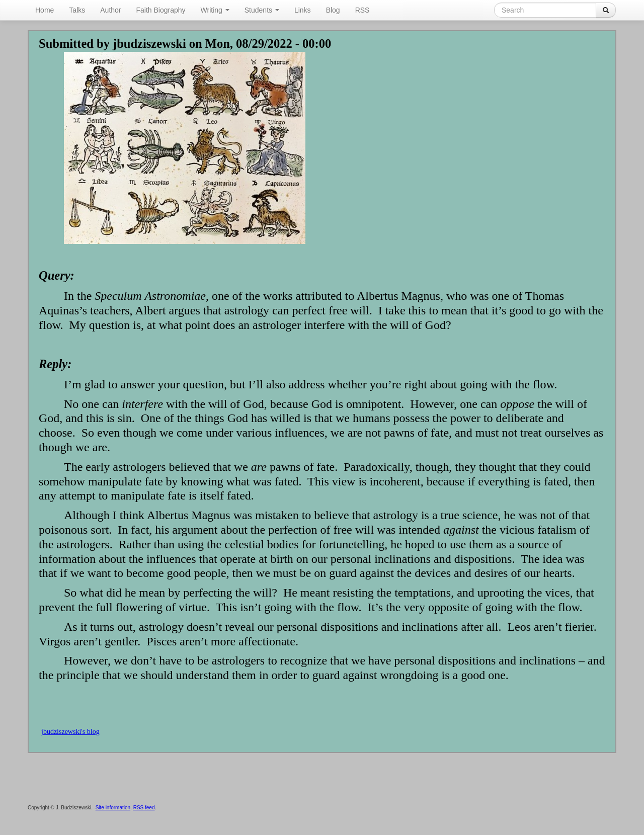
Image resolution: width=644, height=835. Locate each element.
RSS (363, 10)
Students (262, 10)
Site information (113, 808)
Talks (77, 10)
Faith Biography (161, 10)
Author (110, 10)
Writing (215, 10)
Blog (333, 10)
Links (303, 10)
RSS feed (144, 808)
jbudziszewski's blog (70, 732)
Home (45, 10)
